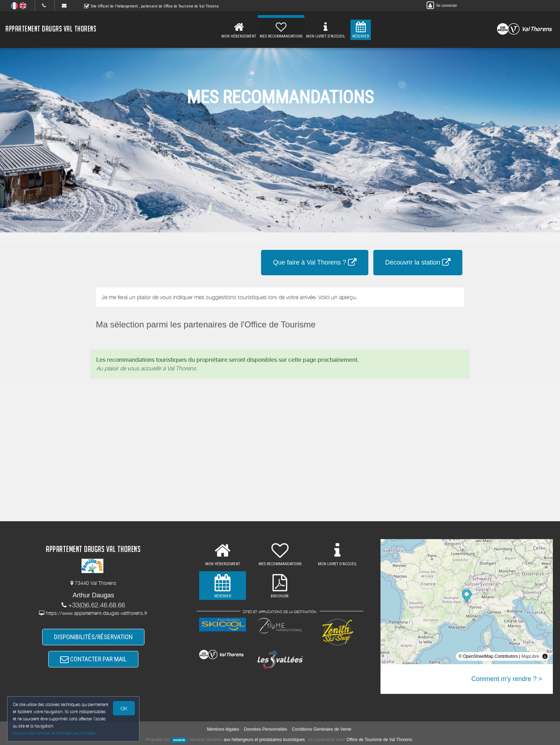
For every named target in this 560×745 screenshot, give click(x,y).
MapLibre (530, 656)
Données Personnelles (266, 729)
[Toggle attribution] (545, 656)
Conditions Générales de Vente (321, 729)
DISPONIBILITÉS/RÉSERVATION (93, 637)
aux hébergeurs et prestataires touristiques (264, 740)
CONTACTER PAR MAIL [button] (93, 659)
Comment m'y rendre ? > (507, 679)
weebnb (179, 740)
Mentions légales (223, 729)
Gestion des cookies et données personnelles (54, 733)
